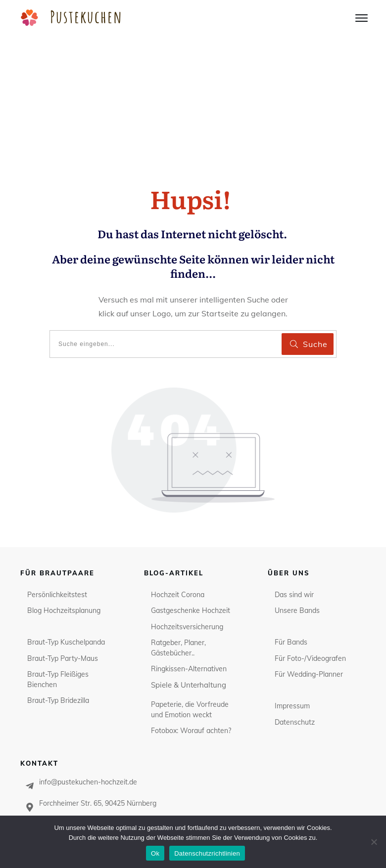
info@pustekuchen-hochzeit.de (88, 700)
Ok (155, 853)
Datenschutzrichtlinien (207, 853)
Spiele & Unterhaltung (189, 602)
